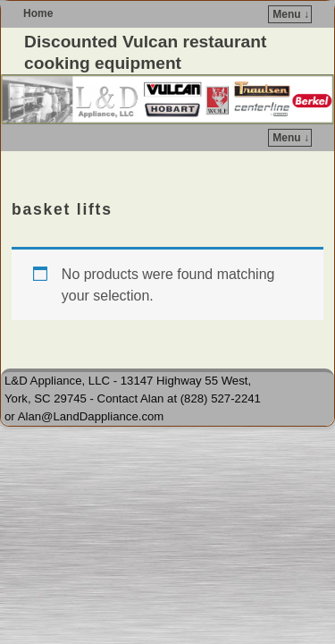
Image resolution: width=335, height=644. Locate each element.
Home (38, 13)
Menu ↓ (291, 14)
